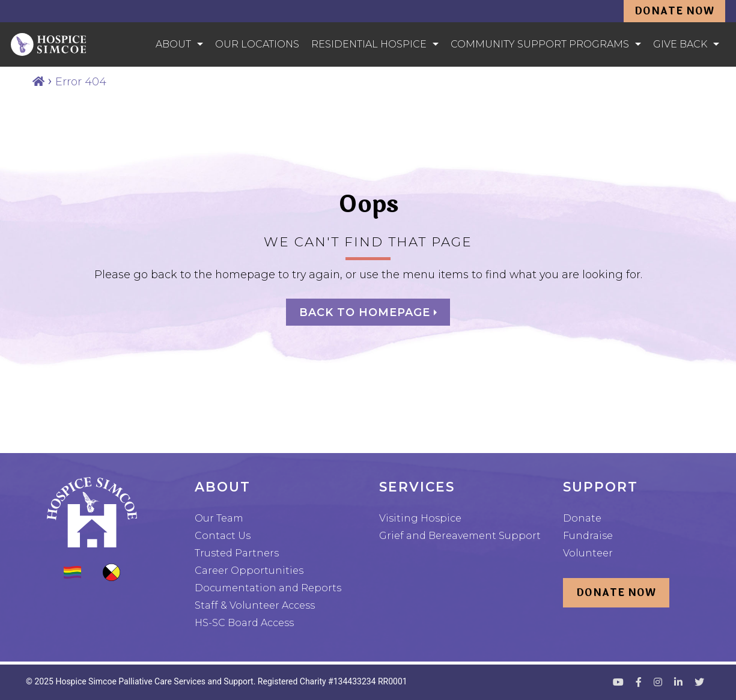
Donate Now (674, 11)
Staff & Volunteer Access (255, 605)
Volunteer (588, 553)
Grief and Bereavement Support (460, 536)
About (173, 44)
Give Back (680, 44)
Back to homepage (366, 312)
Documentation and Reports (268, 588)
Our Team (219, 518)
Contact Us (223, 536)
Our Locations (257, 44)
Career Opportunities (249, 571)
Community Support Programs (540, 44)
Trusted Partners (237, 553)
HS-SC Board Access (244, 623)
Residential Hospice (369, 44)
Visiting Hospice (420, 518)
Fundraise (588, 536)
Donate (582, 518)
